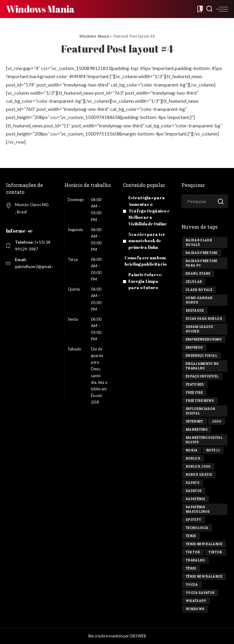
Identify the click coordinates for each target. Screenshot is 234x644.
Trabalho (195, 560)
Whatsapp (196, 601)
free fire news (200, 401)
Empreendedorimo (204, 339)
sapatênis (195, 499)
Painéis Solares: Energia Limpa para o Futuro (145, 279)
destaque (195, 311)
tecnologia (197, 528)
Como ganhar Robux (199, 300)
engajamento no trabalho (202, 366)
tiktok (215, 552)
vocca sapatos (200, 593)
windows (195, 609)
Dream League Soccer (199, 329)
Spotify (193, 520)
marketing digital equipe (204, 440)
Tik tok (193, 552)
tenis (191, 536)
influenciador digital (200, 411)
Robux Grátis (199, 475)
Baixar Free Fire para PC (202, 263)
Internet (195, 421)
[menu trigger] (222, 9)
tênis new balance (204, 577)
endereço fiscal (201, 356)
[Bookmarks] (199, 9)
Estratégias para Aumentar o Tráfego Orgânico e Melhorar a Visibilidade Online (148, 210)
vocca (192, 585)
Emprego (194, 348)
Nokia (192, 450)
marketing (197, 430)
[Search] (209, 9)
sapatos (194, 491)
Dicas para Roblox (204, 319)
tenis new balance (204, 544)
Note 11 (213, 450)
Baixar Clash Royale (199, 243)
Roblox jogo (198, 467)
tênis (191, 568)
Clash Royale (199, 290)
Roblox (193, 458)
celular (194, 282)
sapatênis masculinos (198, 509)
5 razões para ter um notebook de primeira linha (147, 239)
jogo (217, 421)
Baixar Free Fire (202, 253)
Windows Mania (40, 9)
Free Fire (194, 393)
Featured (195, 385)
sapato (193, 483)
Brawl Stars (198, 274)
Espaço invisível (202, 376)
